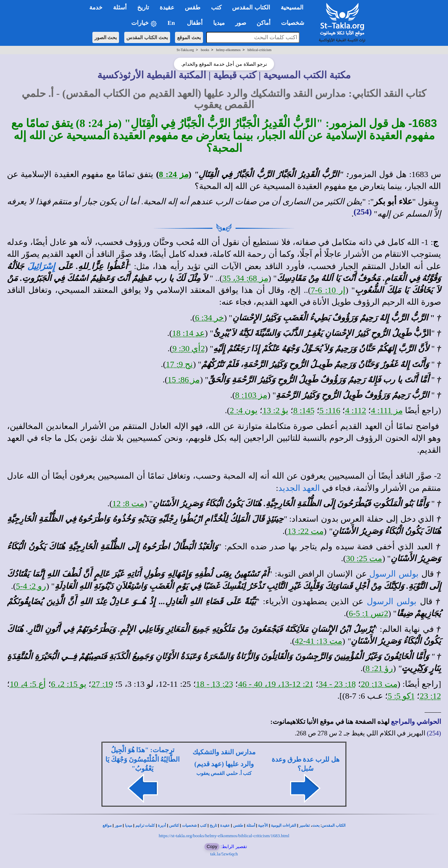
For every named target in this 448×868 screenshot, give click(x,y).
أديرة (162, 825)
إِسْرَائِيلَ (41, 266)
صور (118, 825)
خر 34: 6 (209, 318)
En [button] (172, 23)
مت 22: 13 (306, 531)
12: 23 (430, 696)
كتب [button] (216, 8)
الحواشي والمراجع (416, 722)
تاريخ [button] (143, 8)
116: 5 (330, 410)
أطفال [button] (195, 23)
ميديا (129, 825)
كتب (203, 825)
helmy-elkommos (228, 50)
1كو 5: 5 (401, 696)
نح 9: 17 (180, 364)
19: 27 (102, 684)
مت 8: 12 (128, 503)
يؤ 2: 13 (275, 410)
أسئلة (251, 825)
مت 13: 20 (379, 684)
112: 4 (356, 410)
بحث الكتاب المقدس (147, 37)
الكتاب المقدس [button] (251, 8)
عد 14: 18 (189, 333)
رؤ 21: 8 (379, 668)
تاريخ (213, 825)
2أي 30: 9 (189, 348)
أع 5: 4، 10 (28, 684)
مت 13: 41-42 (318, 641)
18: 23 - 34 (337, 684)
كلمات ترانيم (145, 825)
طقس (238, 825)
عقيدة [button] (167, 8)
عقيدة (225, 825)
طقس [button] (193, 8)
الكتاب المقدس (334, 825)
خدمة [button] (96, 8)
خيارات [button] (144, 23)
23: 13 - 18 (215, 684)
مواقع (107, 825)
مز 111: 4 (387, 410)
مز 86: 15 (184, 380)
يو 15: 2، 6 (69, 684)
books (205, 50)
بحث (316, 825)
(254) (363, 212)
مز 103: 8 (251, 395)
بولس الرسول (394, 574)
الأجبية (263, 825)
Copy (212, 846)
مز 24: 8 (174, 174)
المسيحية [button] (292, 8)
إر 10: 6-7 (328, 290)
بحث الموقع (189, 37)
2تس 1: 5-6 (369, 613)
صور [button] (241, 23)
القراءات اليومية (283, 825)
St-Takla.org (185, 50)
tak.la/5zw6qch (224, 854)
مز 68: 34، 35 (245, 278)
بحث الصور (106, 37)
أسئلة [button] (120, 8)
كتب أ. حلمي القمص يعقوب (224, 773)
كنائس (174, 825)
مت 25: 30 (364, 558)
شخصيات (189, 825)
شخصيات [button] (295, 23)
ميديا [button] (219, 23)
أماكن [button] (264, 23)
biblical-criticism (259, 50)
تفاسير (304, 825)
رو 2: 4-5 (31, 586)
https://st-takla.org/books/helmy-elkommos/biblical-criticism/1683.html (224, 836)
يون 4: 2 (244, 410)
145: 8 (304, 410)
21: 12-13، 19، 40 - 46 (276, 684)
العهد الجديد (299, 488)
